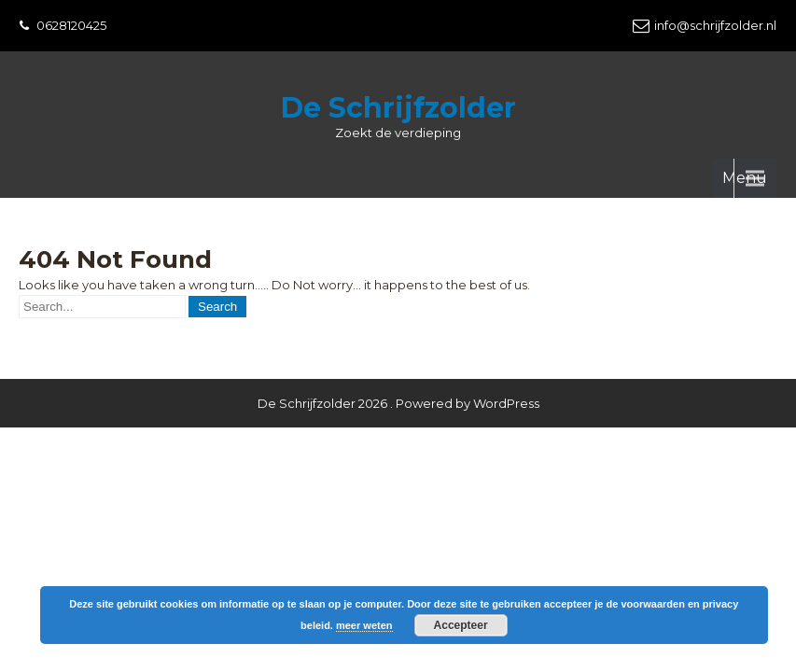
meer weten (364, 625)
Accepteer (461, 625)
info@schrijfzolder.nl (715, 25)
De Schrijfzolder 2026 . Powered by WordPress (398, 345)
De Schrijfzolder (398, 108)
